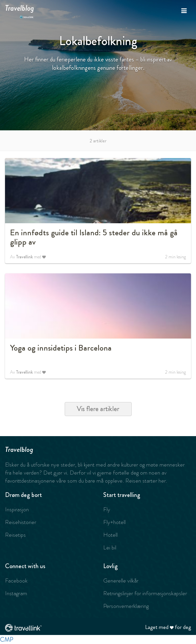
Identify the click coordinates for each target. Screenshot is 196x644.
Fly (107, 509)
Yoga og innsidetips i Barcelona (61, 348)
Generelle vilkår (121, 581)
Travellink (24, 257)
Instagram (16, 593)
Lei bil (110, 547)
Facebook (16, 581)
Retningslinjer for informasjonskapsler (145, 593)
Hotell (110, 535)
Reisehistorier (21, 522)
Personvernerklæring (126, 606)
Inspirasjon (17, 509)
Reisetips (15, 535)
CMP (7, 639)
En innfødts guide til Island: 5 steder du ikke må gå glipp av (94, 237)
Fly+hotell (114, 522)
